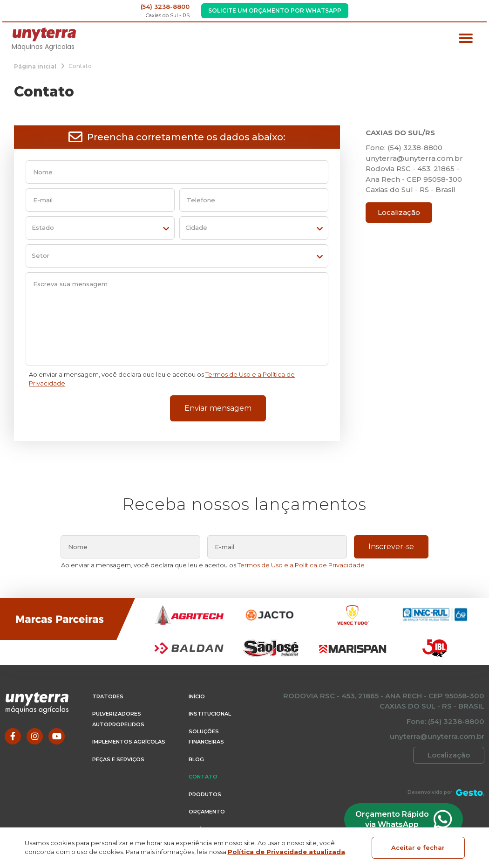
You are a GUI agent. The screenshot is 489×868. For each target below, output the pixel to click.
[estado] (100, 228)
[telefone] (254, 200)
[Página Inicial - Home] (44, 34)
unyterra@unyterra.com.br (414, 158)
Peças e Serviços (118, 759)
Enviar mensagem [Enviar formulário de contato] (218, 408)
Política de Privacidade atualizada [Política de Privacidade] (286, 852)
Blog (196, 759)
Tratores (108, 696)
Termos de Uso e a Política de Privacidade (301, 565)
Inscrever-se (391, 547)
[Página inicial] (35, 66)
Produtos (205, 794)
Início (197, 696)
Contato (203, 777)
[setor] (177, 256)
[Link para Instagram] (35, 736)
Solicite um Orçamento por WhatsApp (275, 10)
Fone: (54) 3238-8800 (404, 148)
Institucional (210, 714)
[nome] (177, 172)
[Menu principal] (466, 39)
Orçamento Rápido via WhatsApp (402, 819)
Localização (399, 212)
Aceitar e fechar (418, 847)
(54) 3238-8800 (165, 7)
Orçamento (207, 812)
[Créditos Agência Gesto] (470, 792)
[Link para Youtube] (57, 736)
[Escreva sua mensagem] (177, 319)
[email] (100, 200)
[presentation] (91, 411)
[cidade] (254, 228)
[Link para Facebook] (13, 736)
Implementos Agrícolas (129, 742)
